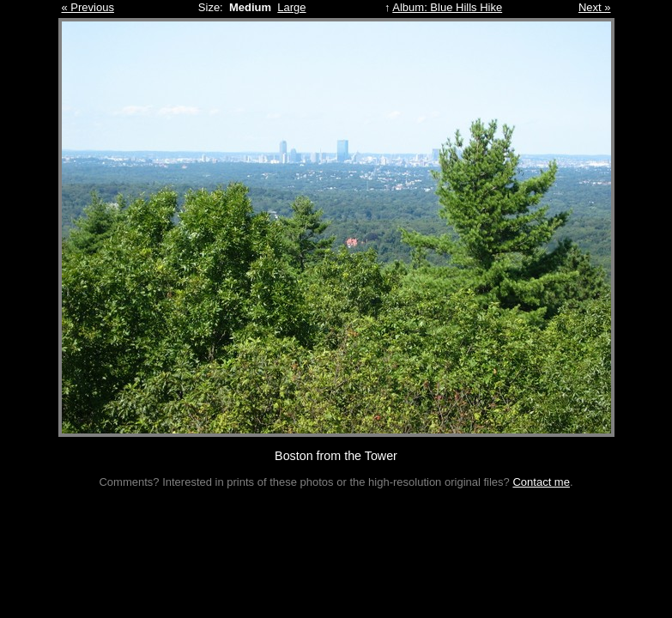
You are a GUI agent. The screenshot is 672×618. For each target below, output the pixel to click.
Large (291, 7)
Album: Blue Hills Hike (447, 7)
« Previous (88, 7)
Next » (595, 7)
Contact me (541, 482)
